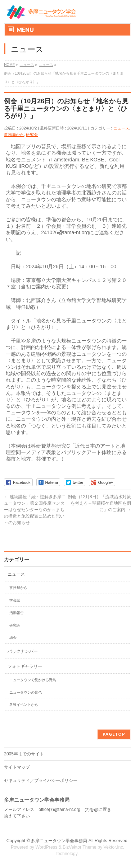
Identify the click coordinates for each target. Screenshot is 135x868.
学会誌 (15, 600)
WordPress (46, 847)
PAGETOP (114, 734)
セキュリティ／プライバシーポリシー (41, 780)
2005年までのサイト (24, 754)
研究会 (32, 135)
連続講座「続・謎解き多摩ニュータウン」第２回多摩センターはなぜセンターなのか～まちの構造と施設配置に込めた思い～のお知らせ (35, 510)
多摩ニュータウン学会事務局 (59, 841)
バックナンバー (23, 651)
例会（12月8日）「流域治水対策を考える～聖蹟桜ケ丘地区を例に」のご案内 (99, 503)
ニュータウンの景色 (26, 692)
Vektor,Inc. (114, 847)
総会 (13, 638)
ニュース (121, 128)
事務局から (14, 135)
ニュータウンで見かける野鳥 (33, 680)
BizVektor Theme (80, 847)
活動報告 (17, 613)
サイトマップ (17, 767)
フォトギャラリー (25, 666)
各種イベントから (24, 705)
